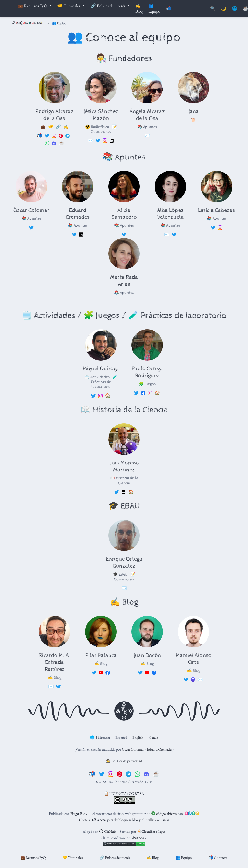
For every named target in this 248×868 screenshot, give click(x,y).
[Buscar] (213, 9)
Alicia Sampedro (124, 214)
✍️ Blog (153, 857)
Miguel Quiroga (101, 369)
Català (153, 737)
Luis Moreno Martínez (124, 466)
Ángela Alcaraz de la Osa (147, 115)
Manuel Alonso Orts (194, 659)
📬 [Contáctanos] (169, 8)
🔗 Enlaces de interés (115, 857)
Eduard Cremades (78, 214)
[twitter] (102, 774)
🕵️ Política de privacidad (124, 761)
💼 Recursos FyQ (33, 857)
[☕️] (156, 774)
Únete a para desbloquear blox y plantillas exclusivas (124, 820)
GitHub (107, 831)
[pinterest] (120, 774)
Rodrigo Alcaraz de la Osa (55, 115)
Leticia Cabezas (217, 210)
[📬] (92, 774)
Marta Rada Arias (124, 281)
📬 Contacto (218, 857)
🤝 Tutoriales (73, 857)
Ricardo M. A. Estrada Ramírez (55, 662)
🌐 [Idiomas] (234, 8)
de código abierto (162, 814)
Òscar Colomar (31, 210)
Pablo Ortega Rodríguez (147, 372)
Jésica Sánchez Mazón (101, 115)
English (138, 737)
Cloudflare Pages (152, 831)
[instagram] (111, 774)
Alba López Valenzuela (170, 214)
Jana (194, 112)
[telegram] (128, 774)
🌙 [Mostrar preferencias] (224, 8)
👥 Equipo (184, 857)
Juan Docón (147, 655)
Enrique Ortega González (124, 563)
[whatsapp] (137, 774)
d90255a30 (140, 838)
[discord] (146, 774)
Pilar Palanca (101, 655)
